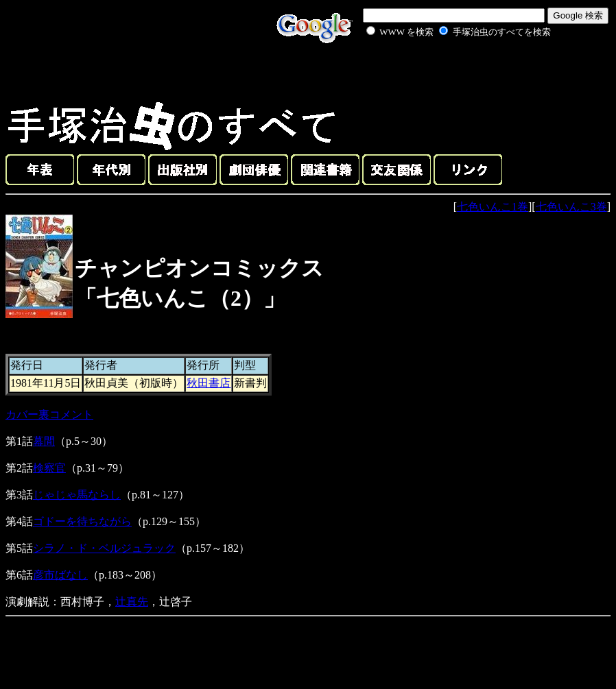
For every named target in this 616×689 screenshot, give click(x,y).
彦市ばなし (60, 575)
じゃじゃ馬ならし (77, 495)
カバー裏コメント (49, 414)
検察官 (49, 468)
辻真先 (132, 602)
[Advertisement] (443, 71)
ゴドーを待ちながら (82, 521)
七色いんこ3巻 (571, 207)
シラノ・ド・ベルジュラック (104, 548)
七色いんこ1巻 (493, 207)
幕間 (44, 441)
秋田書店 (209, 383)
